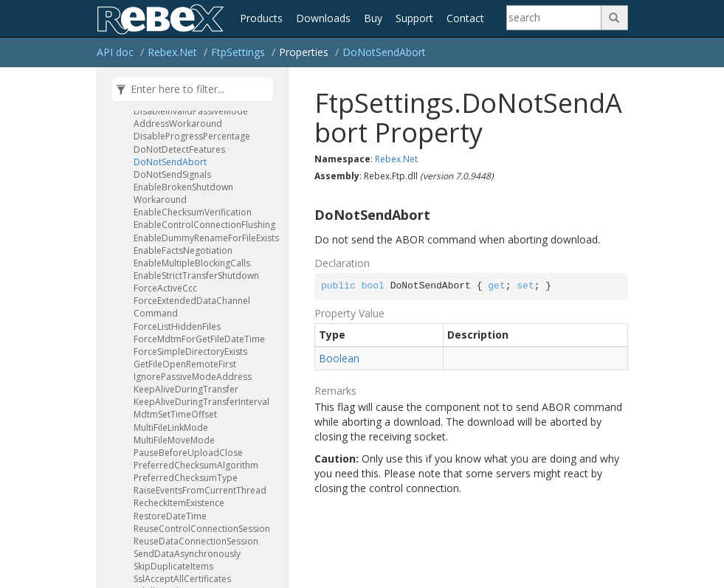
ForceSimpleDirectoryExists (190, 352)
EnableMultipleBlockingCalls (192, 263)
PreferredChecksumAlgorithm (196, 465)
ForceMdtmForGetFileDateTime (199, 339)
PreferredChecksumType (186, 478)
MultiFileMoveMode (174, 440)
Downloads (323, 18)
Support (414, 18)
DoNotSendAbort (384, 52)
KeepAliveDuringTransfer (186, 389)
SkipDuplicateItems (173, 566)
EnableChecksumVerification (193, 212)
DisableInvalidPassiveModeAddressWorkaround (191, 117)
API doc (115, 52)
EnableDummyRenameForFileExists (206, 238)
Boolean (339, 358)
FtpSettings (238, 52)
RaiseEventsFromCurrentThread (200, 490)
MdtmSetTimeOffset (175, 414)
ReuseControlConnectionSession (202, 529)
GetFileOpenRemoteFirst (185, 364)
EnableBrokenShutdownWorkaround (183, 193)
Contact (465, 18)
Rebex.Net (172, 52)
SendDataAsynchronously (187, 554)
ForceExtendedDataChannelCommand (192, 307)
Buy (373, 18)
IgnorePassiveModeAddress (193, 377)
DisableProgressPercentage (192, 136)
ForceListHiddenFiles (177, 326)
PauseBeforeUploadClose (188, 453)
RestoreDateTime (170, 516)
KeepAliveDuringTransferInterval (201, 402)
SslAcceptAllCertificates (182, 579)
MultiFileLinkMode (171, 428)
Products (261, 18)
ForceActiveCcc (165, 288)
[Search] (554, 18)
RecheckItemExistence (179, 503)
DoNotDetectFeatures (179, 149)
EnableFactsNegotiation (183, 250)
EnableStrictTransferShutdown (196, 276)
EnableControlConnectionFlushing (204, 225)
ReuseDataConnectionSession (196, 541)
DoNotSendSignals (172, 174)
